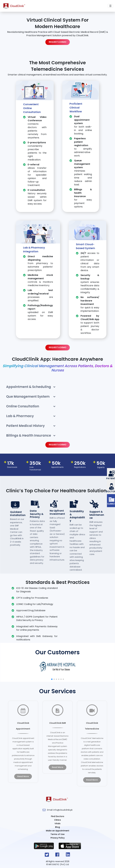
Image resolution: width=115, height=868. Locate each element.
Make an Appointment (58, 831)
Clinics (57, 820)
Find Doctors (58, 816)
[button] (52, 679)
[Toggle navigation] (110, 6)
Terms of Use (57, 834)
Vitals (57, 823)
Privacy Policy (58, 838)
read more (23, 776)
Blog (57, 827)
